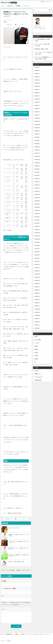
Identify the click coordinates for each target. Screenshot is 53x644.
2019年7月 (37, 325)
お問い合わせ (10, 6)
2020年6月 (37, 290)
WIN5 (36, 337)
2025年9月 (37, 90)
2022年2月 (37, 226)
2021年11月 (38, 236)
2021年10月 (38, 239)
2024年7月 (37, 134)
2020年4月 (37, 296)
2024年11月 (38, 121)
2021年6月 (37, 252)
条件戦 (36, 356)
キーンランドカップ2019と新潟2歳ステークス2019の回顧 (9, 570)
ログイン (37, 370)
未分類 (36, 353)
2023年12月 (38, 156)
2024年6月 (37, 137)
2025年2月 (37, 112)
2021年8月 (37, 245)
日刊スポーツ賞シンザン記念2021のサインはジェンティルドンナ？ (19, 542)
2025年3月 (37, 109)
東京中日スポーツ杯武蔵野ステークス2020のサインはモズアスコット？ (19, 556)
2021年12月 (38, 233)
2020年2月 (37, 303)
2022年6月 (37, 214)
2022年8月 (37, 207)
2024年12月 (38, 118)
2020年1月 (37, 306)
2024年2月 (37, 150)
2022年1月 (37, 230)
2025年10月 (38, 86)
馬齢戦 (36, 359)
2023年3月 (37, 185)
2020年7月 (37, 287)
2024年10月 (38, 125)
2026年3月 (37, 70)
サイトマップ (26, 6)
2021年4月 (37, 258)
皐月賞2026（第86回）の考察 (41, 49)
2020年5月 (37, 293)
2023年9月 (37, 166)
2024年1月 (37, 153)
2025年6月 (37, 99)
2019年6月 (37, 328)
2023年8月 (37, 169)
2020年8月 (37, 284)
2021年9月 (37, 242)
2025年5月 (37, 102)
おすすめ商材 (38, 340)
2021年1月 (37, 268)
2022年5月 (37, 217)
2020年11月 (38, 274)
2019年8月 (37, 322)
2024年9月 (37, 128)
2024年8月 (37, 131)
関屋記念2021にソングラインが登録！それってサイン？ (19, 549)
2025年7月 (37, 96)
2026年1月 (37, 77)
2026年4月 (37, 67)
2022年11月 (38, 198)
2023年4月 (37, 182)
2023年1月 (37, 191)
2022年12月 (38, 195)
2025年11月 (38, 83)
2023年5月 (37, 179)
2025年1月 (37, 115)
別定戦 (5, 22)
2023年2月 (37, 188)
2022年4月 (37, 220)
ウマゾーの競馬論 (9, 2)
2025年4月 (37, 105)
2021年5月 (37, 255)
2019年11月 (38, 312)
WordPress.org (38, 380)
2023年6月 (37, 175)
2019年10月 (38, 315)
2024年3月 (37, 147)
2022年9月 (37, 204)
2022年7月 (37, 210)
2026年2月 (37, 74)
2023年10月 (38, 163)
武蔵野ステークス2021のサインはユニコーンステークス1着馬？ (19, 535)
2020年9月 (37, 280)
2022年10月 (38, 201)
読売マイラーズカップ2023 (14, 528)
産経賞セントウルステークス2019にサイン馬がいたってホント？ (24, 570)
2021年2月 (37, 265)
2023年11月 (38, 160)
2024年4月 (37, 144)
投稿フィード (38, 374)
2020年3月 (37, 300)
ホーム (3, 6)
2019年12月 (38, 309)
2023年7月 (37, 172)
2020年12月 (38, 271)
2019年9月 (37, 319)
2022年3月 (37, 223)
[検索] (43, 10)
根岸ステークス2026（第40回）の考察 (16, 562)
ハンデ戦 (37, 343)
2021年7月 (37, 249)
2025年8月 (37, 93)
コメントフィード (39, 377)
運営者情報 (18, 6)
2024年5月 (37, 140)
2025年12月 (38, 80)
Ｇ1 (36, 362)
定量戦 (36, 349)
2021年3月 (37, 261)
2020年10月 (38, 277)
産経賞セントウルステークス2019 (14, 513)
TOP (7, 634)
